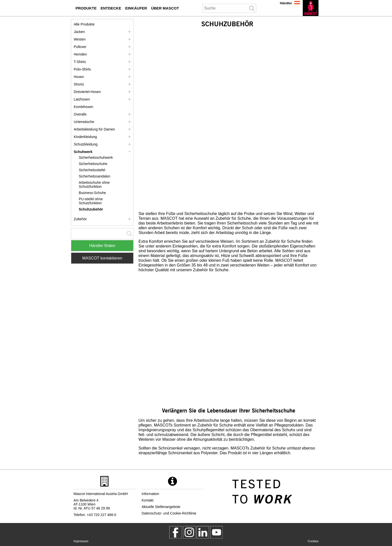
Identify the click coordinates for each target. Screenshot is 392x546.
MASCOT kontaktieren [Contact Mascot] (102, 258)
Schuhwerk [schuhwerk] (83, 152)
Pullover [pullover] (80, 47)
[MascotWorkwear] (175, 532)
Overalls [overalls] (80, 114)
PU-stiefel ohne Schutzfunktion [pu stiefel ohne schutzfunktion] (91, 201)
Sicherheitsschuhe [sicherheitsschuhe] (93, 164)
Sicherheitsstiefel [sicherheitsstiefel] (92, 170)
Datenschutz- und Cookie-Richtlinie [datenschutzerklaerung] (169, 513)
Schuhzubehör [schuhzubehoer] (91, 209)
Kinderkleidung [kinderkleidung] (85, 137)
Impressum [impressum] (81, 541)
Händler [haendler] (286, 3)
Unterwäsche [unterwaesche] (84, 122)
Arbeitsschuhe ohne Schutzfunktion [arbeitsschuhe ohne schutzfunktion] (94, 184)
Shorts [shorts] (79, 84)
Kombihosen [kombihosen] (83, 107)
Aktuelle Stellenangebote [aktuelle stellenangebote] (161, 507)
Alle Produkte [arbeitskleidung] (84, 24)
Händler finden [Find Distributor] (102, 246)
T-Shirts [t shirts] (80, 62)
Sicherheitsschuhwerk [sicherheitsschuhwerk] (96, 157)
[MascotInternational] (216, 532)
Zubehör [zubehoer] (80, 219)
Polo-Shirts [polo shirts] (82, 69)
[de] (311, 8)
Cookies (313, 541)
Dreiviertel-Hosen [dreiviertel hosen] (87, 92)
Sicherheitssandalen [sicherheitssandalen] (94, 176)
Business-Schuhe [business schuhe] (92, 193)
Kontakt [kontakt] (148, 500)
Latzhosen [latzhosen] (82, 99)
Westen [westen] (80, 39)
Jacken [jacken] (79, 32)
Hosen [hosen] (79, 77)
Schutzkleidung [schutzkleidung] (86, 144)
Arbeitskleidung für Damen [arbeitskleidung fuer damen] (94, 129)
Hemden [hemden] (80, 54)
